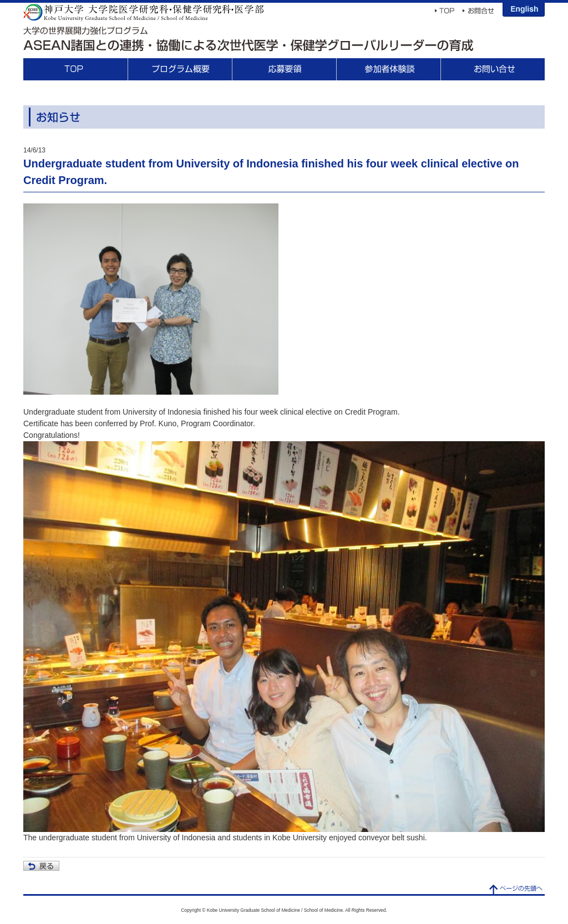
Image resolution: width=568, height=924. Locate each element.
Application (284, 69)
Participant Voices (388, 69)
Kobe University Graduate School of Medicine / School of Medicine (144, 12)
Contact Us (493, 69)
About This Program (180, 69)
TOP (75, 69)
